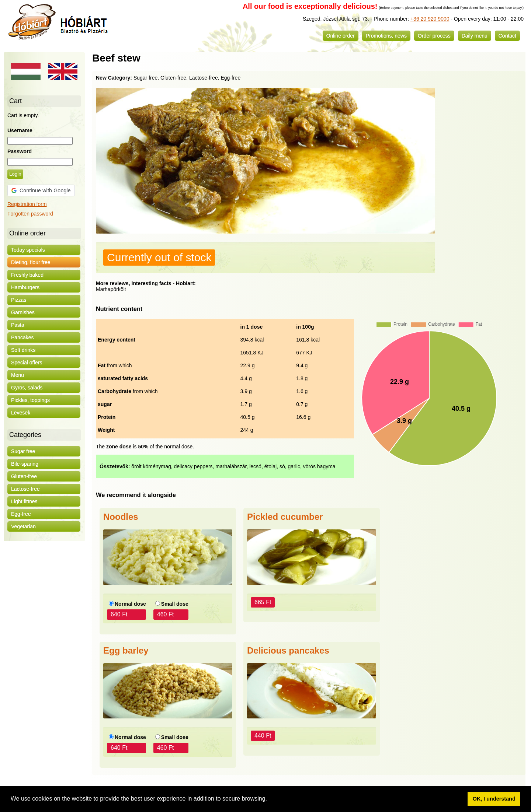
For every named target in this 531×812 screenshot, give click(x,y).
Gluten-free (24, 476)
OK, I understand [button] (494, 799)
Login (15, 174)
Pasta (18, 325)
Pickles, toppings (30, 400)
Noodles (121, 517)
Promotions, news (386, 36)
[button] (270, 799)
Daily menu (475, 36)
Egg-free (21, 514)
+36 (415, 19)
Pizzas (19, 300)
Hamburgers (25, 287)
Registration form (27, 204)
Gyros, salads (27, 388)
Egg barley (126, 650)
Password (20, 151)
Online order (341, 36)
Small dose (175, 604)
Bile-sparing (25, 464)
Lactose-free (25, 489)
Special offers (27, 363)
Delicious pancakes (288, 650)
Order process (434, 36)
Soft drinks (23, 350)
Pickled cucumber (285, 517)
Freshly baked (27, 275)
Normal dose (130, 604)
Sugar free (23, 451)
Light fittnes (24, 501)
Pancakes (22, 337)
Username (20, 130)
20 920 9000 (434, 19)
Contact (507, 36)
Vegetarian (23, 526)
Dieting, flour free (31, 262)
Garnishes (23, 312)
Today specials (28, 250)
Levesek (21, 413)
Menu (18, 375)
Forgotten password (30, 214)
